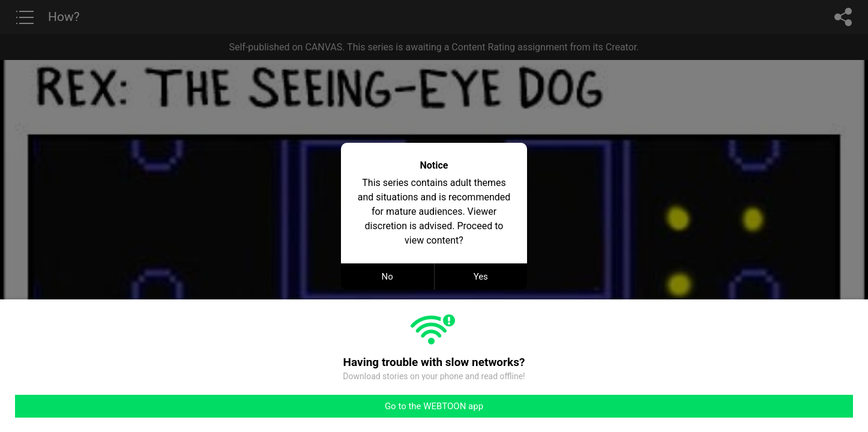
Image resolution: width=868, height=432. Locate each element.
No (387, 277)
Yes (481, 277)
